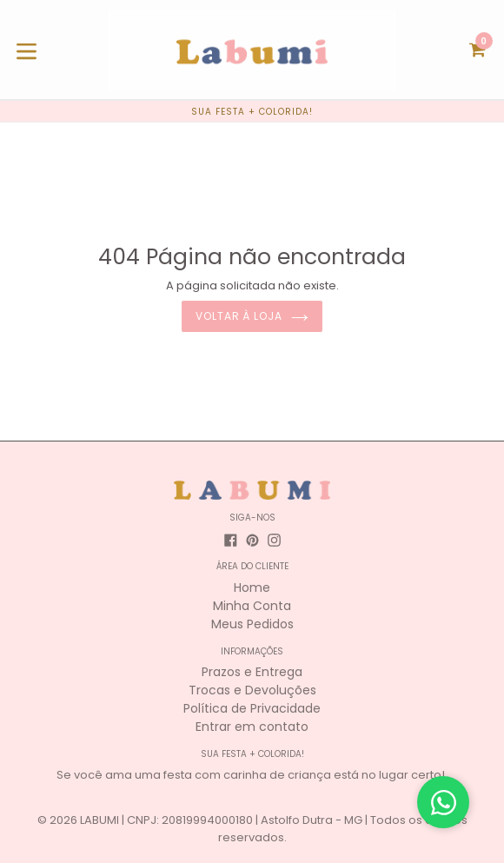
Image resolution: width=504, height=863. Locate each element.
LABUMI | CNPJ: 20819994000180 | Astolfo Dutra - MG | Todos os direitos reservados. (274, 829)
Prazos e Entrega (252, 672)
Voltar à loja (252, 316)
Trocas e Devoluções (252, 690)
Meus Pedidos (252, 624)
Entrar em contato (252, 727)
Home (252, 588)
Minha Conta (252, 606)
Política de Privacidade (252, 708)
